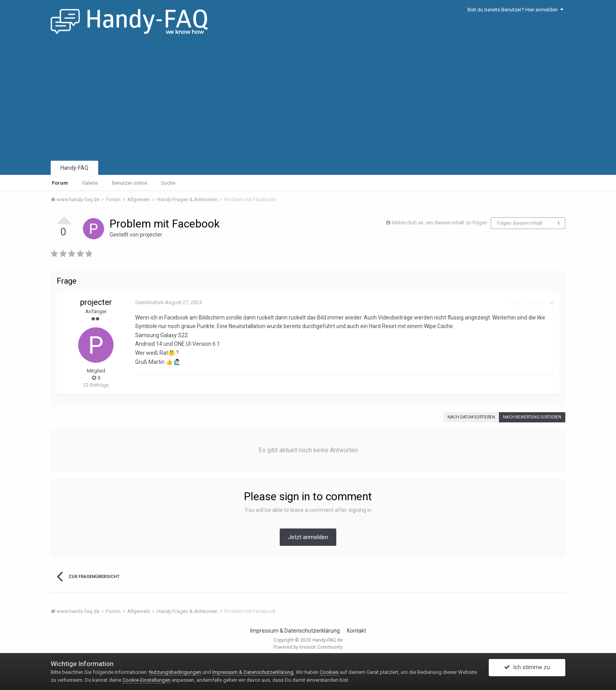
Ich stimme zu (527, 668)
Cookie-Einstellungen (147, 680)
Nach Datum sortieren (471, 417)
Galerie (90, 183)
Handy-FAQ (74, 168)
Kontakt (357, 631)
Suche (168, 183)
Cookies (329, 672)
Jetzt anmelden (308, 537)
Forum (60, 183)
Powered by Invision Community (308, 647)
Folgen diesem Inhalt (520, 223)
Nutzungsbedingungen (175, 672)
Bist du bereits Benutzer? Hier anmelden (515, 10)
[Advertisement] (308, 100)
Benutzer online (129, 183)
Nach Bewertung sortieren (532, 417)
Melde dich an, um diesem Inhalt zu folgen (439, 223)
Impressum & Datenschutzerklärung (295, 631)
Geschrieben (168, 302)
